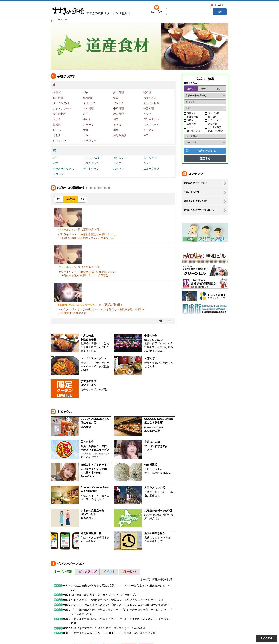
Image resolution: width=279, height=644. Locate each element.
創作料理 (58, 98)
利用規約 (193, 613)
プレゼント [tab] (129, 528)
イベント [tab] (109, 528)
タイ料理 (88, 108)
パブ (56, 163)
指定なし (191, 89)
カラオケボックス (63, 169)
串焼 (116, 130)
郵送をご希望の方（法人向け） (199, 210)
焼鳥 (86, 130)
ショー (147, 163)
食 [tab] (58, 199)
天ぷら (57, 119)
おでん (57, 130)
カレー (87, 135)
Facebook (97, 602)
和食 (86, 92)
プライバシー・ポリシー (214, 613)
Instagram (113, 602)
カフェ (147, 135)
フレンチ (119, 103)
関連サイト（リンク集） (196, 201)
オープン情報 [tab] (63, 528)
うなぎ (147, 114)
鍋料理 (147, 92)
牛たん (87, 119)
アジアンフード (62, 108)
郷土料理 (119, 92)
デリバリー (90, 140)
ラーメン (149, 130)
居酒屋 (57, 92)
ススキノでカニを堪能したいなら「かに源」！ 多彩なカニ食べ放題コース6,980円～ (121, 561)
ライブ (117, 163)
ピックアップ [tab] (87, 528)
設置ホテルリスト (192, 192)
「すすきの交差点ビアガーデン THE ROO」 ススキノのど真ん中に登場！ (115, 589)
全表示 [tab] (71, 199)
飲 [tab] (83, 199)
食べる (205, 89)
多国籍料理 (60, 114)
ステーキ (88, 125)
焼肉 (116, 119)
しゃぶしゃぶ (151, 125)
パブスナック (91, 163)
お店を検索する (207, 151)
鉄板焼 (57, 125)
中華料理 (119, 108)
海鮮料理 (88, 98)
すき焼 (117, 125)
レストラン (60, 140)
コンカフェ (120, 158)
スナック (119, 169)
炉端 (116, 98)
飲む (219, 89)
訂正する (205, 158)
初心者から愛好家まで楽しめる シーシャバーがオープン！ (106, 551)
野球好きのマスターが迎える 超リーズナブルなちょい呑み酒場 (108, 584)
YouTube (129, 602)
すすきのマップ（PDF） (196, 183)
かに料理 (119, 114)
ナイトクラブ (91, 169)
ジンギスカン (151, 119)
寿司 (86, 114)
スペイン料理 (151, 103)
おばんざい (150, 98)
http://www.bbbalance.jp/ (65, 637)
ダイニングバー (62, 103)
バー (56, 158)
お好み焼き (120, 135)
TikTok (146, 602)
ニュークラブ (151, 169)
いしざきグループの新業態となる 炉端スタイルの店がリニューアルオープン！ (117, 556)
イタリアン (90, 103)
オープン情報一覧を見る (156, 536)
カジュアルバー (92, 158)
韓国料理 (149, 108)
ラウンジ (58, 174)
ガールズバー (151, 158)
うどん (57, 135)
